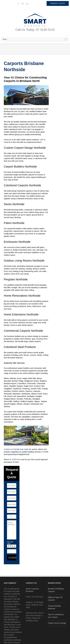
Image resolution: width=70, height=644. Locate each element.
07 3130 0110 (15, 459)
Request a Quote (58, 3)
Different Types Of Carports (55, 599)
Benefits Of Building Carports (56, 590)
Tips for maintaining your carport (56, 616)
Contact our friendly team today (16, 449)
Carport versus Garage (57, 623)
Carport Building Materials (54, 607)
